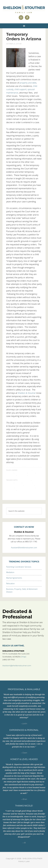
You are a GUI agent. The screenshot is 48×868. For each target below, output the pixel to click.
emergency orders (15, 485)
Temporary (11, 490)
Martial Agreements (14, 578)
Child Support (21, 473)
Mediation (10, 572)
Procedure (22, 475)
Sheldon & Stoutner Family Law (24, 9)
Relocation (10, 583)
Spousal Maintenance (25, 487)
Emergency (11, 475)
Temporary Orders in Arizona (24, 37)
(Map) (24, 657)
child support (20, 89)
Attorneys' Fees (25, 470)
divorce (18, 482)
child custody (25, 480)
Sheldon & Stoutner (27, 393)
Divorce (32, 473)
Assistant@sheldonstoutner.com (24, 548)
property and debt (28, 83)
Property (10, 487)
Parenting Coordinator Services (19, 567)
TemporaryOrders (25, 490)
